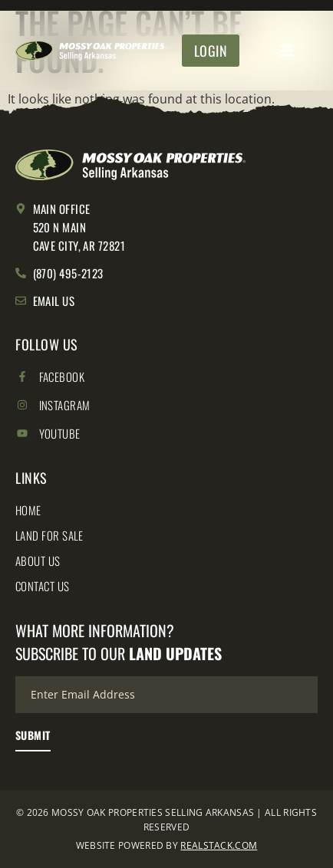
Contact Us (43, 586)
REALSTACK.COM (219, 845)
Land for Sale (49, 535)
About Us (38, 561)
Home (28, 510)
